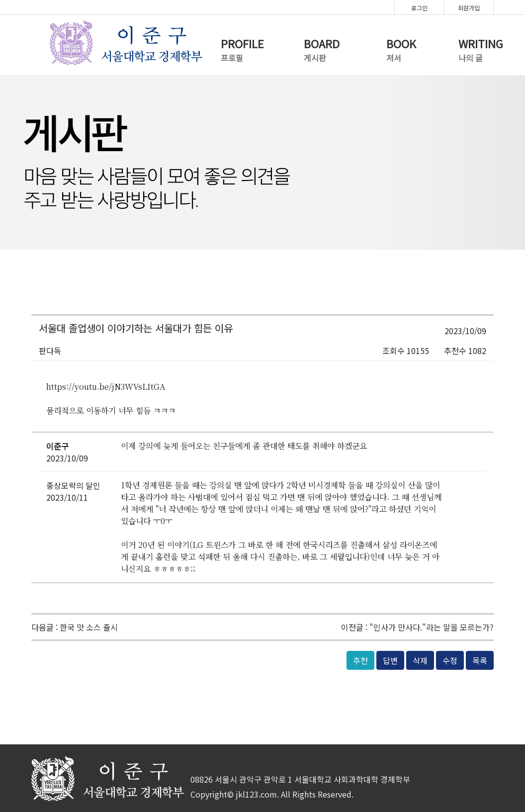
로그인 (419, 8)
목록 (480, 660)
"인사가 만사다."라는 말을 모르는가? (432, 627)
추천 (360, 660)
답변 (390, 660)
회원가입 (469, 8)
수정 (450, 660)
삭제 (420, 660)
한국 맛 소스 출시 (89, 627)
